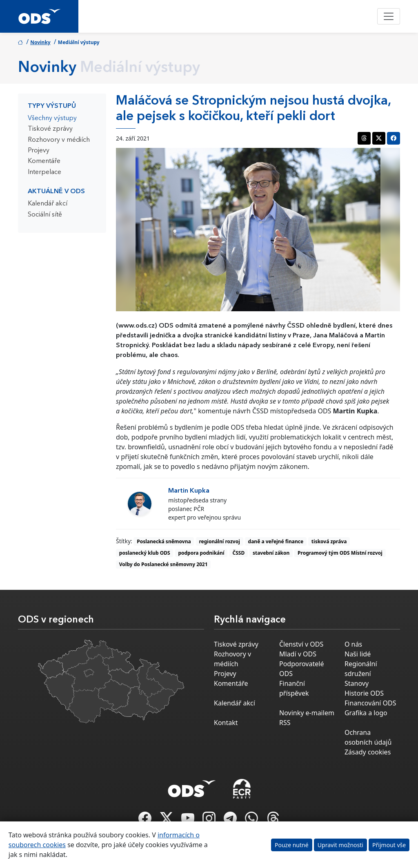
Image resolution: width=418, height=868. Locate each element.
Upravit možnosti (340, 845)
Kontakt (226, 723)
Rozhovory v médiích (59, 140)
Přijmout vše (389, 845)
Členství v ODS (301, 644)
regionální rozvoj (219, 541)
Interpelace (44, 172)
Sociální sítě (45, 215)
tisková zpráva (329, 541)
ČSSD (238, 553)
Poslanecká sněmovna (164, 541)
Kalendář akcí (48, 204)
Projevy (39, 151)
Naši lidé (358, 654)
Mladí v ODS (298, 654)
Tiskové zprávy (50, 129)
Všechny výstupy (52, 118)
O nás (353, 644)
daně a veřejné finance (276, 541)
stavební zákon (271, 553)
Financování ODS (370, 703)
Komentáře (44, 161)
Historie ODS (364, 693)
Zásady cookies (368, 752)
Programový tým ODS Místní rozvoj (340, 553)
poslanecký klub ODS (145, 553)
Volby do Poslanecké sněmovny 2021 (163, 564)
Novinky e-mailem (307, 713)
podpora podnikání (201, 553)
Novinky (40, 42)
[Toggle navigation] (389, 16)
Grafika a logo (366, 713)
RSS (285, 723)
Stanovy (357, 683)
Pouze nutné (292, 845)
